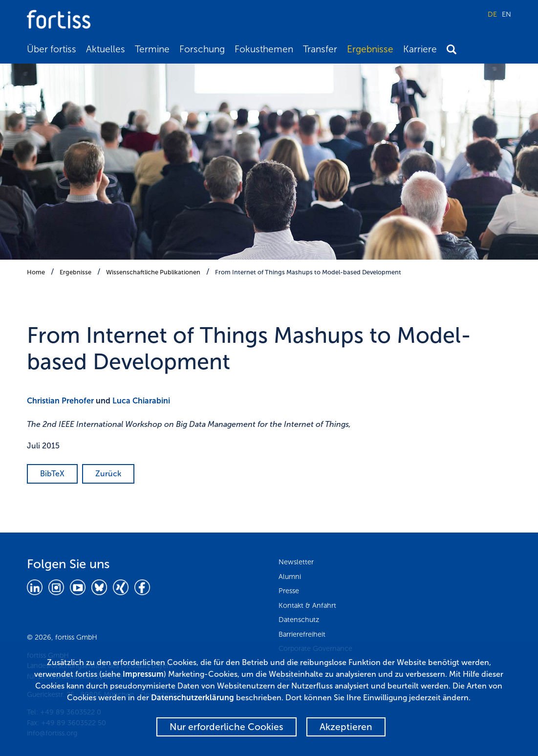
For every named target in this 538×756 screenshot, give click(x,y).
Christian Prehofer (60, 401)
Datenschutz (299, 620)
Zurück (108, 474)
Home (36, 272)
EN (506, 14)
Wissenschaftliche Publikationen (153, 272)
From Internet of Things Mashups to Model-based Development (308, 272)
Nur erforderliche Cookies (226, 727)
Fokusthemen (264, 49)
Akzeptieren (346, 727)
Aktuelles (106, 49)
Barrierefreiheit (302, 634)
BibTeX (52, 474)
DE (492, 14)
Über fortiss (52, 49)
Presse (289, 591)
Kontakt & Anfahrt (307, 605)
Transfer (320, 49)
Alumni (290, 577)
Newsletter (296, 562)
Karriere (420, 49)
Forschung (202, 49)
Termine (152, 49)
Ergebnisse (370, 49)
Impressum (143, 674)
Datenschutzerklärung (193, 698)
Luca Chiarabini (141, 401)
